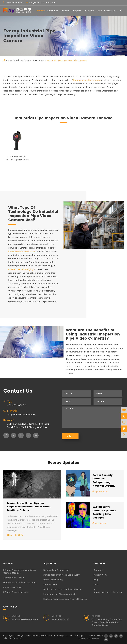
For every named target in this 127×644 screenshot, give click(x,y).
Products (40, 11)
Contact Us (110, 11)
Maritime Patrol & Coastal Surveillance (62, 589)
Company (77, 11)
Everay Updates (63, 463)
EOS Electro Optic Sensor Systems (20, 583)
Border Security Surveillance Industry (62, 575)
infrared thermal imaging (21, 269)
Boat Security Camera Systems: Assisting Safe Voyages (104, 513)
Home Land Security (53, 580)
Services (65, 11)
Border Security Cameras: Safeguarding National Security (104, 481)
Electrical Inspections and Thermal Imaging (65, 599)
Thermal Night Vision (14, 578)
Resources (89, 11)
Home (9, 60)
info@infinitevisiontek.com (42, 3)
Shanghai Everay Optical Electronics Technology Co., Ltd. (44, 635)
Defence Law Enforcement (56, 570)
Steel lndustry (50, 585)
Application (53, 11)
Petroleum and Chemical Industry (60, 594)
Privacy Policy (96, 635)
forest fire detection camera (22, 252)
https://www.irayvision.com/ (108, 591)
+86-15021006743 (15, 3)
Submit (70, 436)
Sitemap (78, 635)
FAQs (96, 585)
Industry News (100, 575)
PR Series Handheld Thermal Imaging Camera (17, 158)
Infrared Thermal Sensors (16, 592)
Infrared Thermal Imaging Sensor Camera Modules (20, 572)
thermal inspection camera (87, 80)
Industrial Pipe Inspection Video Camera (67, 60)
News (99, 11)
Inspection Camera (35, 60)
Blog (96, 580)
